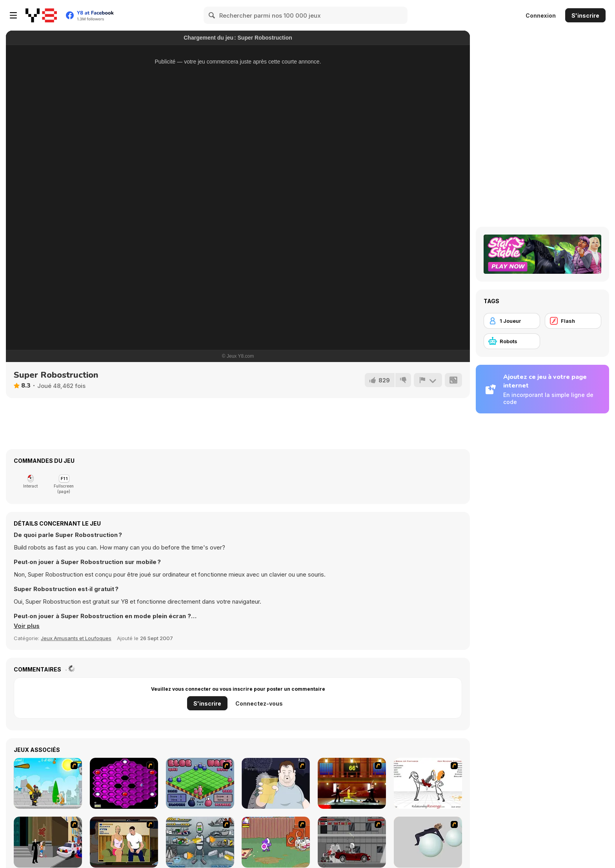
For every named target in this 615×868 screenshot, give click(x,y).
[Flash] (573, 321)
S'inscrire (585, 15)
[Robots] (512, 341)
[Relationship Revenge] (428, 783)
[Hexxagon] (124, 783)
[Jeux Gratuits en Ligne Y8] (41, 15)
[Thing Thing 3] (352, 842)
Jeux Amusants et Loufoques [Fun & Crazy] (76, 638)
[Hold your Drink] (276, 783)
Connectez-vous (259, 703)
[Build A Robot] (200, 842)
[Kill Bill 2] (352, 783)
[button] (27, 626)
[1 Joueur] (512, 321)
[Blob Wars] (200, 783)
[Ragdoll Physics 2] (428, 842)
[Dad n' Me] (276, 842)
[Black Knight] (48, 783)
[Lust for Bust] (124, 842)
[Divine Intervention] (48, 842)
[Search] (212, 15)
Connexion (541, 15)
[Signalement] (428, 380)
